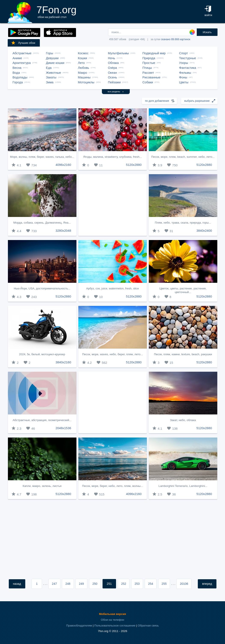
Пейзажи (114, 82)
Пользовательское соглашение (115, 626)
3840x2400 (204, 231)
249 (81, 584)
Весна (17, 68)
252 (124, 584)
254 (151, 584)
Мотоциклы (86, 82)
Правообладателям (79, 626)
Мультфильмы (118, 53)
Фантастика (188, 68)
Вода (16, 73)
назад (17, 584)
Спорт (184, 53)
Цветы (184, 82)
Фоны (183, 77)
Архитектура (22, 63)
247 (54, 584)
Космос (83, 53)
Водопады (20, 77)
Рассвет (148, 73)
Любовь (84, 68)
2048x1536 (63, 428)
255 (164, 584)
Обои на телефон (112, 620)
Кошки (83, 58)
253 (137, 584)
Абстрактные (22, 53)
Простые (149, 63)
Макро (83, 73)
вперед (207, 584)
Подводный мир (154, 53)
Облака (113, 63)
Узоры (184, 63)
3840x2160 (63, 362)
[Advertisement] (113, 205)
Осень (112, 77)
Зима (50, 82)
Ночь (112, 58)
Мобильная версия (112, 614)
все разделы (116, 92)
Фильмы (185, 73)
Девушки (52, 58)
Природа (149, 58)
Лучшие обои (23, 43)
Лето (81, 63)
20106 (184, 584)
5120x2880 (134, 165)
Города (18, 82)
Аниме (17, 58)
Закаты (51, 77)
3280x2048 (63, 231)
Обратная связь (148, 626)
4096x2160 (63, 165)
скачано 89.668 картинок (176, 39)
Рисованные (151, 77)
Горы (50, 53)
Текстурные (188, 58)
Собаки (148, 82)
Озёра (112, 68)
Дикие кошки (55, 63)
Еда (49, 68)
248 (68, 584)
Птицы (147, 68)
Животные (54, 73)
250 (95, 584)
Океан (112, 73)
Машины (84, 77)
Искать (207, 32)
